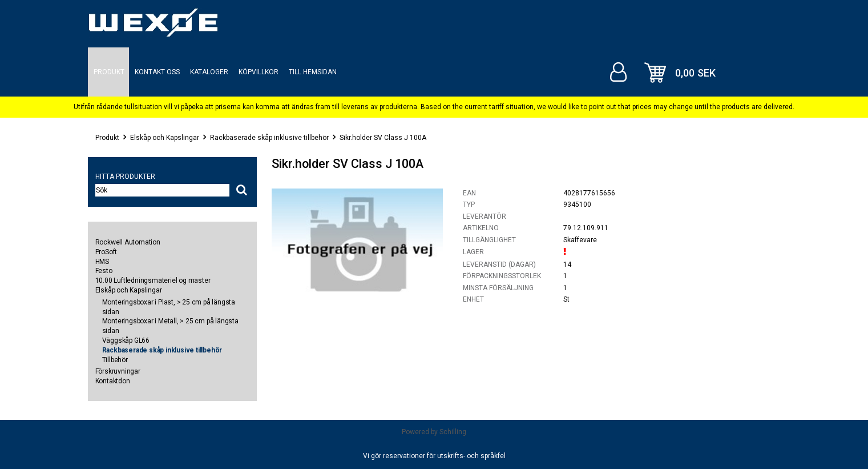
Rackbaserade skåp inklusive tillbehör (269, 138)
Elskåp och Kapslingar (165, 138)
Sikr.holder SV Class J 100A (383, 138)
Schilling (453, 432)
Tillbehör (115, 360)
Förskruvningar (118, 371)
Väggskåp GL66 (126, 340)
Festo (104, 271)
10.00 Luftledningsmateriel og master (153, 280)
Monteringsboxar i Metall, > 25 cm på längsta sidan (170, 326)
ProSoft (106, 252)
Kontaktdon (113, 381)
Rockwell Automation (128, 242)
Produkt (107, 138)
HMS (102, 262)
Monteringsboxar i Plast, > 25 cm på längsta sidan (169, 307)
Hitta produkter (125, 177)
